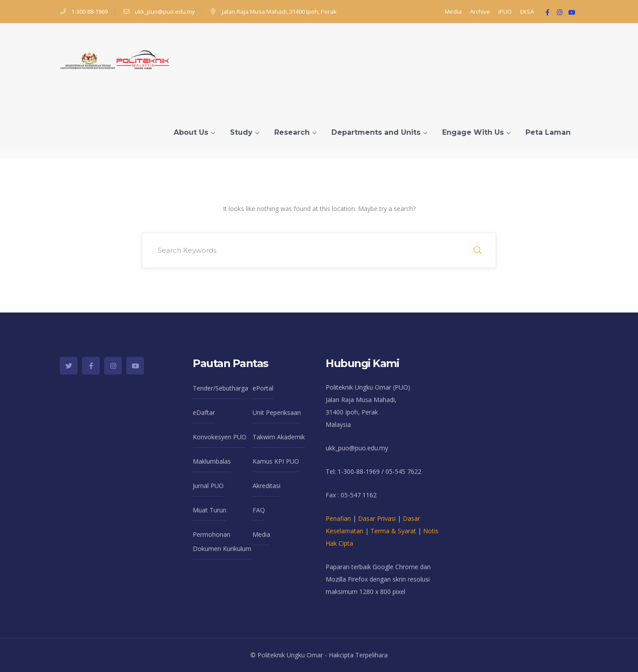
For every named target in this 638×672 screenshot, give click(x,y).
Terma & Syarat (393, 531)
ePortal (263, 388)
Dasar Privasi (377, 518)
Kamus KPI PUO (276, 461)
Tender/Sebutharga (220, 388)
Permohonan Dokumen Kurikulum (222, 541)
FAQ (259, 510)
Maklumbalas (212, 461)
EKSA (527, 12)
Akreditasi (266, 486)
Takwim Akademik (279, 437)
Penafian (338, 518)
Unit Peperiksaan (277, 412)
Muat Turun (210, 510)
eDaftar (204, 412)
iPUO (505, 12)
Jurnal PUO (208, 486)
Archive (480, 12)
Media (453, 12)
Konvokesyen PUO (220, 437)
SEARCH (478, 250)
